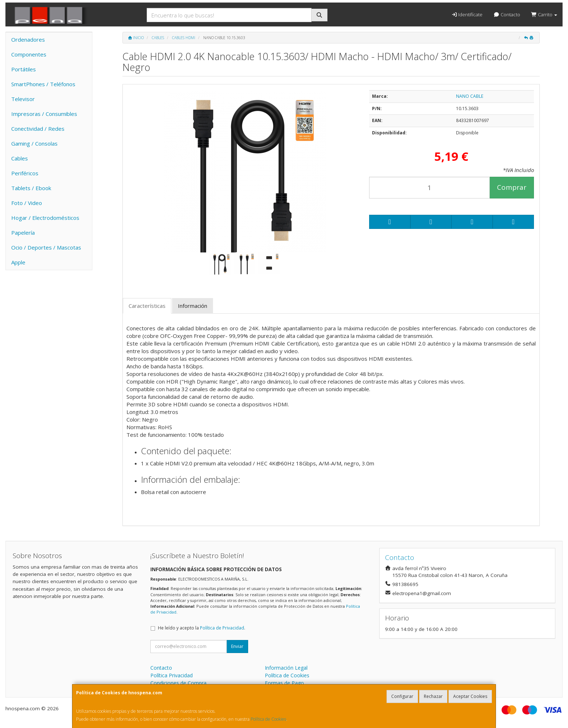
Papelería (23, 233)
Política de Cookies (268, 719)
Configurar (402, 696)
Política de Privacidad (222, 628)
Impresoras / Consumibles (44, 114)
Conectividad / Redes (38, 129)
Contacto (507, 14)
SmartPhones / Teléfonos (43, 84)
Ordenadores (28, 39)
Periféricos (25, 173)
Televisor (23, 99)
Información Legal (286, 668)
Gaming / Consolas (34, 143)
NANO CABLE (470, 96)
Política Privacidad (172, 675)
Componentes (29, 54)
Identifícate (467, 14)
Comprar (512, 187)
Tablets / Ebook (31, 188)
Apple (18, 262)
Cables (20, 158)
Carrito (544, 14)
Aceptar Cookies (470, 696)
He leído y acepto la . (202, 628)
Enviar (237, 646)
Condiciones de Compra (178, 683)
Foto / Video (27, 203)
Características (147, 306)
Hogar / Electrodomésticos (45, 218)
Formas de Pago (284, 683)
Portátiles (24, 69)
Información (193, 306)
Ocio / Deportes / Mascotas (46, 247)
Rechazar (433, 696)
